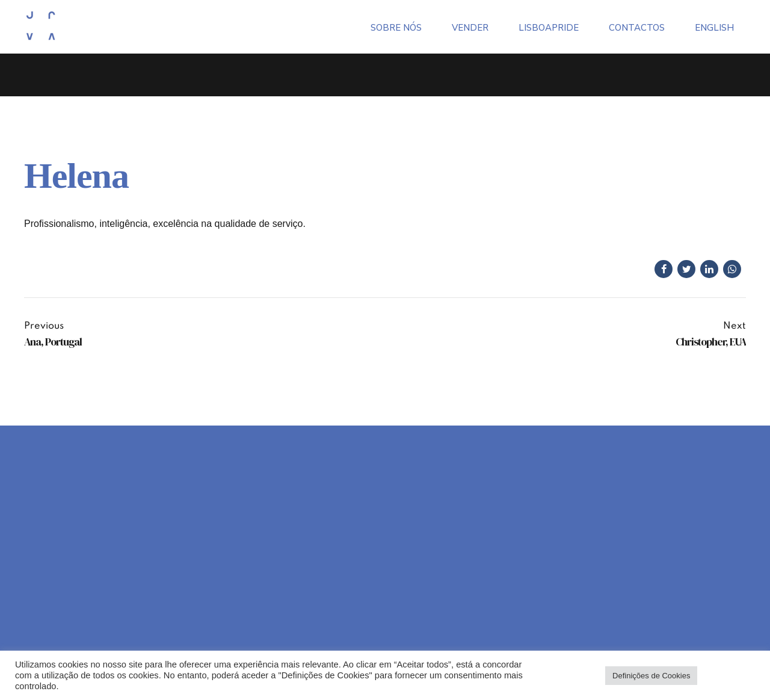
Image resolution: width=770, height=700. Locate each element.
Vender (470, 25)
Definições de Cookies (651, 676)
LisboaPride (549, 25)
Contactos (637, 25)
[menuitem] (714, 26)
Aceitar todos (729, 675)
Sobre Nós (396, 25)
